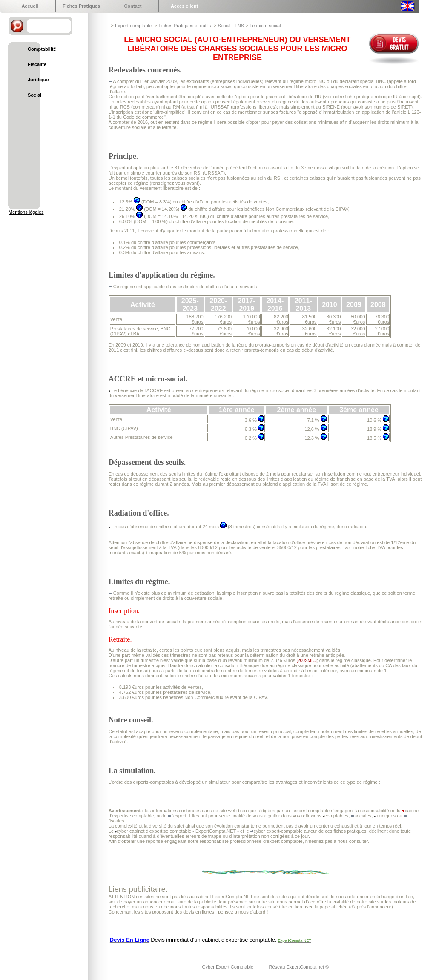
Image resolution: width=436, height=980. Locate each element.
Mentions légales (26, 212)
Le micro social (265, 26)
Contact (133, 6)
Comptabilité (42, 49)
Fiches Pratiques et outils (185, 26)
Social (34, 95)
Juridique (38, 80)
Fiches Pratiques (81, 6)
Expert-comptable (133, 26)
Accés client (184, 6)
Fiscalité (37, 64)
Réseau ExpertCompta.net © (299, 967)
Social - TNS (231, 26)
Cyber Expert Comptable (229, 967)
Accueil (30, 6)
